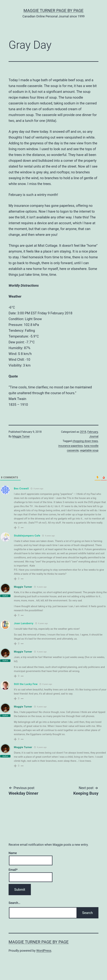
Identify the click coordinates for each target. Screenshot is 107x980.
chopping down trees (85, 441)
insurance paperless (71, 446)
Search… (14, 903)
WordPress (44, 951)
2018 (83, 432)
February (93, 432)
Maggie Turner (21, 436)
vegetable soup (89, 450)
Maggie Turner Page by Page (53, 11)
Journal (94, 436)
